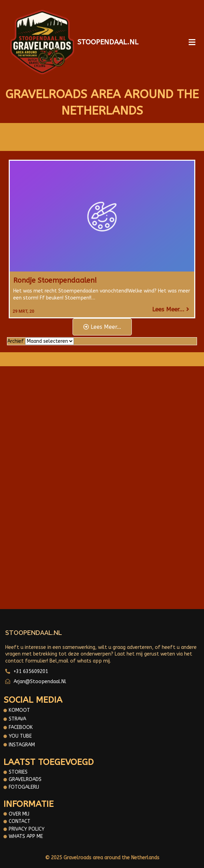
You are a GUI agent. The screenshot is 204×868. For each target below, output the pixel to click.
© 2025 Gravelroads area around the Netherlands (102, 858)
